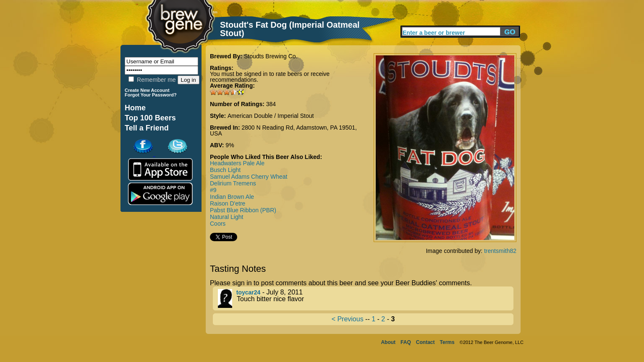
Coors (218, 224)
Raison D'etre (228, 203)
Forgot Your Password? (151, 95)
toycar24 (249, 292)
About (388, 342)
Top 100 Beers (150, 118)
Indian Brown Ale (232, 197)
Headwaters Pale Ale (237, 163)
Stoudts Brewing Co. (271, 56)
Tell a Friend (147, 128)
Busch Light (225, 170)
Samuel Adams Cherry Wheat (249, 177)
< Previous (348, 319)
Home (135, 108)
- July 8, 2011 (366, 298)
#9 (213, 190)
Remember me (152, 80)
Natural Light (226, 217)
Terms (447, 342)
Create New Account (147, 90)
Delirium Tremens (233, 183)
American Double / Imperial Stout (271, 116)
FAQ (406, 342)
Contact (425, 342)
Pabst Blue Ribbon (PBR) (243, 210)
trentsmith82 (500, 251)
